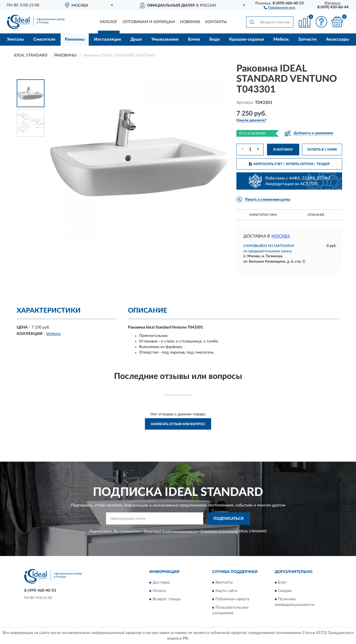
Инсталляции (107, 39)
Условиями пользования (219, 531)
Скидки (285, 591)
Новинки (190, 22)
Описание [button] (316, 215)
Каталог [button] (109, 22)
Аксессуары (338, 39)
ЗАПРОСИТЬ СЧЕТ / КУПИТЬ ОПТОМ (289, 164)
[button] (279, 7)
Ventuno (53, 334)
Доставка (161, 583)
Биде (215, 39)
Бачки (194, 39)
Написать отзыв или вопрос (178, 424)
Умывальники (165, 39)
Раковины (75, 39)
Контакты (216, 22)
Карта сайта (226, 591)
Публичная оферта (232, 599)
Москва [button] (281, 236)
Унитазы (15, 39)
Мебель (281, 39)
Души (136, 39)
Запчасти (307, 39)
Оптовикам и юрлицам (149, 22)
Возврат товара (167, 599)
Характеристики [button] (263, 215)
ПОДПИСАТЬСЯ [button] (228, 519)
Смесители (44, 39)
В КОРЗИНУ (283, 150)
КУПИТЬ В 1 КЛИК (322, 150)
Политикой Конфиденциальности (170, 531)
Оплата (159, 591)
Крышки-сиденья (247, 39)
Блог (282, 583)
